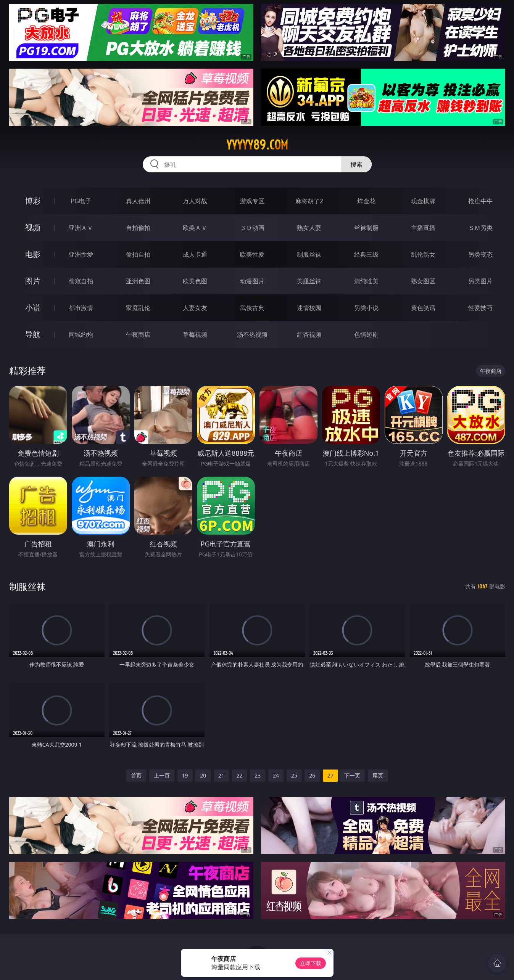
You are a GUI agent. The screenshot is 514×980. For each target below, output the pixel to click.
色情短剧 (366, 334)
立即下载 (311, 963)
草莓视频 (195, 334)
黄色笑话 (423, 308)
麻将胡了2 (309, 201)
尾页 (378, 775)
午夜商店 (138, 334)
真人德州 (138, 201)
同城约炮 (81, 334)
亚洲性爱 (81, 254)
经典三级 (366, 254)
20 (203, 775)
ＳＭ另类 (480, 228)
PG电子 (81, 201)
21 (221, 775)
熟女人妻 (309, 228)
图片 (33, 281)
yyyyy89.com (257, 145)
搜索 (356, 164)
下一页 (352, 775)
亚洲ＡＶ (81, 228)
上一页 (162, 775)
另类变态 (480, 254)
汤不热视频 (252, 334)
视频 (33, 227)
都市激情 (81, 308)
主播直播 (423, 228)
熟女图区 (423, 281)
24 (276, 775)
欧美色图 (195, 281)
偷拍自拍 (138, 254)
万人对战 (195, 201)
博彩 (33, 201)
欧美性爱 (252, 254)
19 (185, 775)
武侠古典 (252, 308)
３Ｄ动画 (252, 228)
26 (312, 775)
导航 (33, 334)
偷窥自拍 (81, 281)
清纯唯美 (366, 281)
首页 (136, 775)
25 (294, 775)
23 (258, 775)
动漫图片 (252, 281)
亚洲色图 (138, 281)
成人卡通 (195, 254)
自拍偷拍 (138, 228)
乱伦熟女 (423, 254)
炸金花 (366, 201)
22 (240, 775)
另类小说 (366, 308)
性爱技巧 (480, 308)
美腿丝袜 (309, 281)
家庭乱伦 (138, 308)
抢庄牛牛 (480, 201)
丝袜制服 (366, 228)
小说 (33, 308)
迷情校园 (309, 308)
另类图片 (480, 281)
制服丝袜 (309, 254)
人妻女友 (195, 308)
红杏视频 (309, 334)
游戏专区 (252, 201)
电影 (33, 254)
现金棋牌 (423, 201)
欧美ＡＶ (195, 228)
